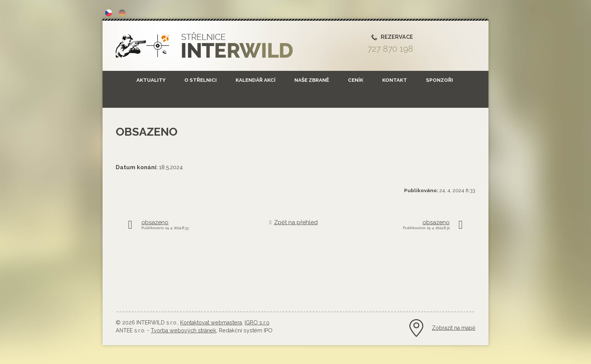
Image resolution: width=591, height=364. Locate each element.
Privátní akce (133, 98)
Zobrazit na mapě (454, 328)
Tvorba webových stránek (184, 330)
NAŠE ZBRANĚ (312, 80)
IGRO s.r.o (257, 323)
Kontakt (395, 80)
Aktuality (151, 80)
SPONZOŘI (439, 80)
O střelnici (201, 80)
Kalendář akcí (256, 80)
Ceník (356, 80)
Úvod (114, 80)
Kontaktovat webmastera (211, 323)
